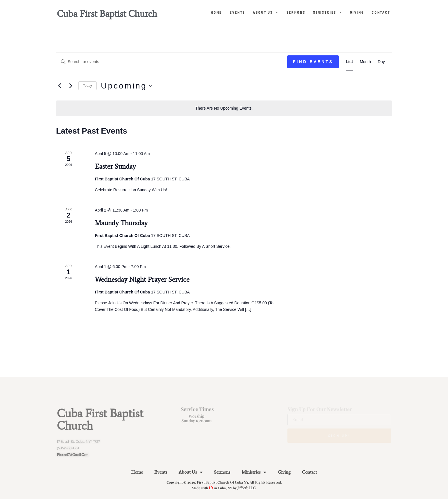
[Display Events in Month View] (365, 62)
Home (216, 12)
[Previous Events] (59, 86)
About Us (266, 12)
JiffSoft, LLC (246, 488)
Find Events (313, 62)
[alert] (224, 108)
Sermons (296, 12)
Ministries (327, 12)
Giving (357, 12)
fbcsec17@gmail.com (73, 455)
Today (87, 86)
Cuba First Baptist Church (107, 14)
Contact (381, 12)
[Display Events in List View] (349, 62)
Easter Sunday (115, 166)
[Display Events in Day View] (381, 62)
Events (237, 12)
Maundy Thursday (121, 223)
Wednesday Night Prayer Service (142, 279)
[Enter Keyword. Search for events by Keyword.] (172, 62)
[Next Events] (71, 86)
